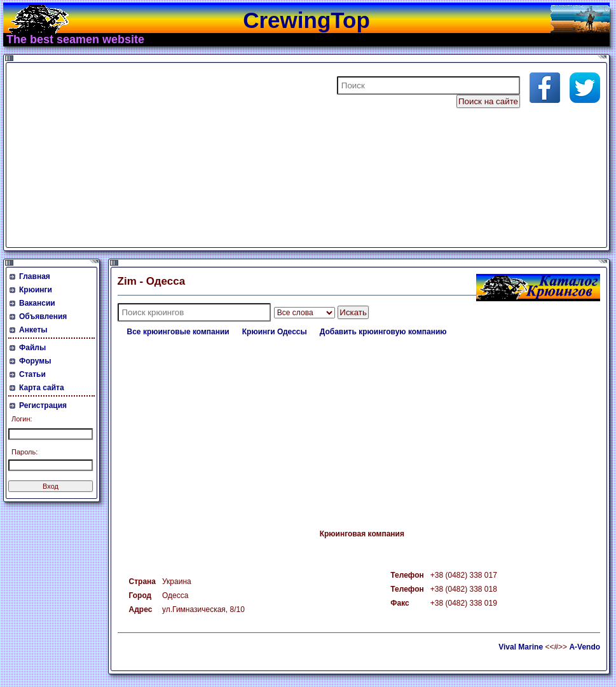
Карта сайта (42, 388)
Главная (35, 276)
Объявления (43, 316)
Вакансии (37, 303)
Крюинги (36, 290)
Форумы (35, 361)
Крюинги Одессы (275, 332)
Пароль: (24, 452)
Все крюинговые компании (178, 332)
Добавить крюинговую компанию (383, 332)
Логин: (22, 419)
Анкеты (33, 330)
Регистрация (43, 405)
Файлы (32, 348)
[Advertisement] (161, 155)
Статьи (32, 374)
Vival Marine (521, 647)
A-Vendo (585, 647)
